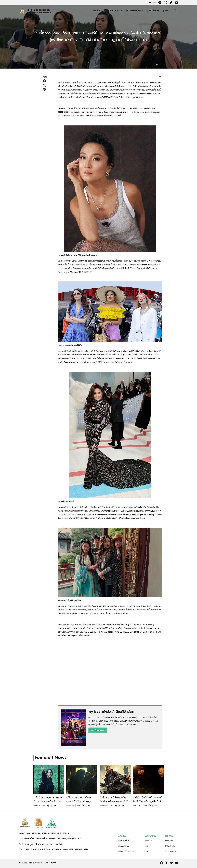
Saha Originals (113, 11)
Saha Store (153, 11)
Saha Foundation (172, 851)
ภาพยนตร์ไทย (124, 846)
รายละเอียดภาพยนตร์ (98, 730)
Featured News (134, 11)
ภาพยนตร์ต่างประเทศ (126, 851)
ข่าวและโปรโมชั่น (124, 841)
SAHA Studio (170, 846)
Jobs (166, 11)
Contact (148, 851)
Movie (97, 11)
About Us (148, 841)
